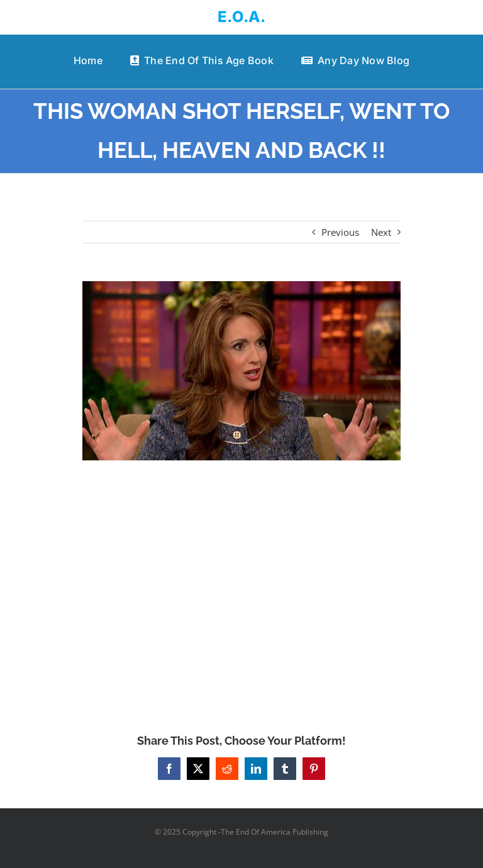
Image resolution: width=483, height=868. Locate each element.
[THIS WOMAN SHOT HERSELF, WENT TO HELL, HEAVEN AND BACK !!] (242, 371)
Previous (340, 232)
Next (381, 232)
